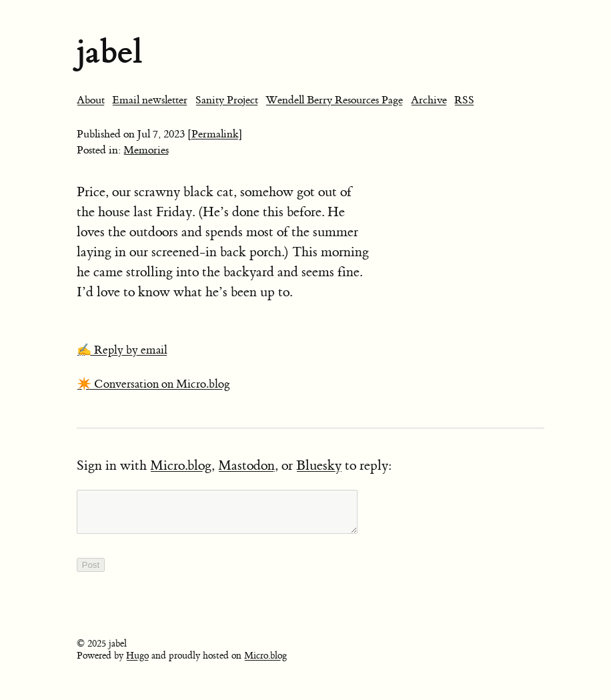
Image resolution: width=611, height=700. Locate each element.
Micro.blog (181, 465)
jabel (109, 52)
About (91, 100)
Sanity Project (227, 100)
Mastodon (246, 465)
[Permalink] (215, 134)
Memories (146, 150)
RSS (464, 100)
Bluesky (319, 465)
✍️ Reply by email (122, 350)
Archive (429, 100)
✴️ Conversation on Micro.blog (153, 384)
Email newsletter (150, 100)
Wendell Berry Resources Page (334, 100)
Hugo (137, 664)
